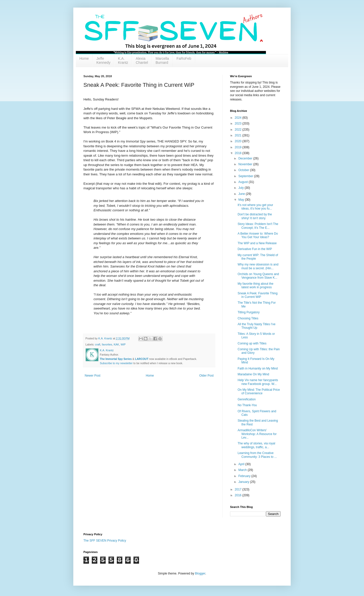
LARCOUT (142, 359)
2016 (239, 495)
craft (98, 344)
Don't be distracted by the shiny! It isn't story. (255, 216)
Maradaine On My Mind (253, 374)
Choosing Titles (248, 318)
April (242, 464)
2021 (239, 135)
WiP (123, 344)
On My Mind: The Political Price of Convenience (259, 392)
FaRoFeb (184, 58)
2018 (239, 153)
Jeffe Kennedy (103, 60)
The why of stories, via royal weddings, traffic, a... (256, 445)
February (245, 476)
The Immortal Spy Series (116, 359)
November (246, 164)
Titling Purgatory (249, 312)
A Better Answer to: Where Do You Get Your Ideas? (258, 235)
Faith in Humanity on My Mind (258, 368)
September (246, 176)
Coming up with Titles (252, 343)
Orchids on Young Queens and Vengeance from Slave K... (258, 276)
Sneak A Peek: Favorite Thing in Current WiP (258, 295)
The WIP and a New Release (257, 243)
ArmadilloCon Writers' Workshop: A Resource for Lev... (257, 434)
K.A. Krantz (123, 60)
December (246, 158)
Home (84, 58)
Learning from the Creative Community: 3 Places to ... (257, 455)
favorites (107, 344)
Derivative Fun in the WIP (255, 249)
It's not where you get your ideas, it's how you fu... (255, 207)
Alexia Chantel (142, 60)
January (244, 482)
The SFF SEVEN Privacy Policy (105, 541)
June (242, 194)
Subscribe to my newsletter (116, 363)
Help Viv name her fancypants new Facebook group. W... (258, 382)
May (242, 200)
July (242, 188)
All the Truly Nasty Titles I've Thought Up (257, 326)
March (243, 470)
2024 (239, 118)
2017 (239, 489)
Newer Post (93, 376)
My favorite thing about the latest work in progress (255, 285)
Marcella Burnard (162, 60)
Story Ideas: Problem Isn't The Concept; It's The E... (258, 226)
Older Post (206, 376)
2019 (239, 147)
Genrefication (247, 399)
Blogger (200, 573)
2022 (239, 130)
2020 (239, 141)
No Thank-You (247, 405)
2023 (239, 124)
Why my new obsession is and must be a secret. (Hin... (258, 266)
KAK (117, 344)
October (244, 170)
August (244, 182)
